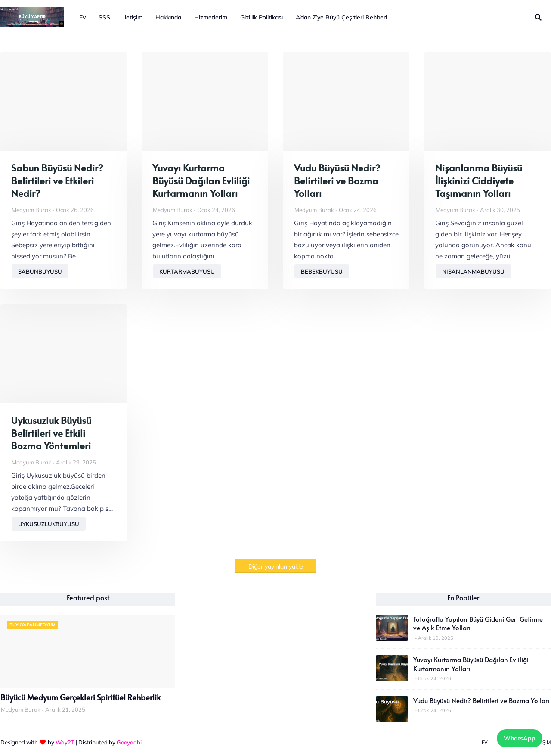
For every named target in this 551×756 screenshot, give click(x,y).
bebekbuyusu (322, 271)
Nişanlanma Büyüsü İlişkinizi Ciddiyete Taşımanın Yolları (479, 180)
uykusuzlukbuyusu (49, 524)
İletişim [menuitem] (133, 17)
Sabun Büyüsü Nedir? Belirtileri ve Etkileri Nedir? (57, 180)
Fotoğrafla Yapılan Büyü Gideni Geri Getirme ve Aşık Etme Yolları (478, 623)
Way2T (65, 742)
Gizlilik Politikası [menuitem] (262, 17)
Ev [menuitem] (82, 17)
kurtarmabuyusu (187, 271)
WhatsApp (520, 738)
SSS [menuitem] (104, 17)
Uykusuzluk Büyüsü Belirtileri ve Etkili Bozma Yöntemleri (51, 433)
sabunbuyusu (40, 271)
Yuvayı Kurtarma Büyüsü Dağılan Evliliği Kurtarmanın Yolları (201, 180)
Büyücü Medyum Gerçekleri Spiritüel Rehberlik (80, 697)
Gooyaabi (129, 742)
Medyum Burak (31, 210)
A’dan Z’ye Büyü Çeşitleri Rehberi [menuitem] (341, 17)
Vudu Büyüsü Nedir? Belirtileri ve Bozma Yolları (337, 180)
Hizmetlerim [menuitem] (211, 17)
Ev (485, 742)
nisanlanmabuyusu (473, 271)
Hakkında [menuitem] (168, 17)
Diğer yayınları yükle (276, 566)
